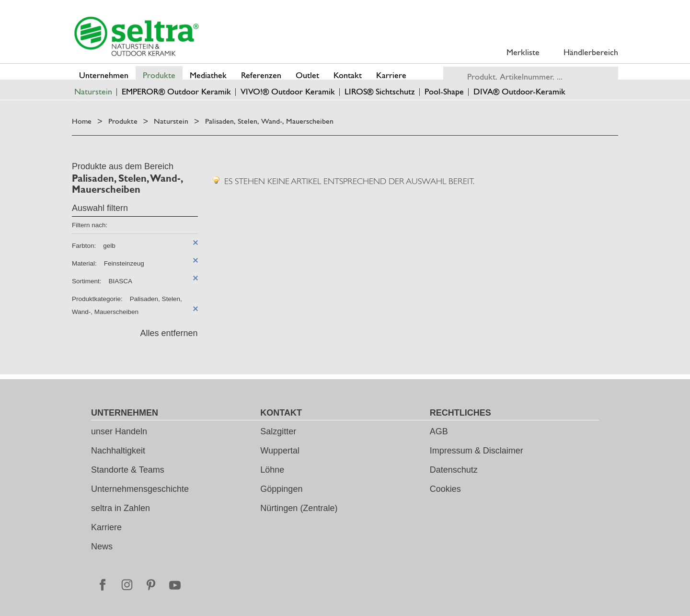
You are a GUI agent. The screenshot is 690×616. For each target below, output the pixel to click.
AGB (439, 431)
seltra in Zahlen (121, 508)
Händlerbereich (591, 52)
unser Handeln (119, 431)
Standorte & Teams (128, 470)
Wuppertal (280, 451)
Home (82, 121)
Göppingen (281, 489)
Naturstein (171, 121)
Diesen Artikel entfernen (195, 243)
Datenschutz (454, 470)
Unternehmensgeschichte (140, 489)
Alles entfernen (169, 333)
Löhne (272, 470)
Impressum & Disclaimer (477, 451)
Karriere (106, 527)
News (102, 546)
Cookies (445, 489)
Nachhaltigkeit (118, 451)
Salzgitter (278, 431)
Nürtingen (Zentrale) (299, 508)
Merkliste (523, 52)
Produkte (123, 121)
